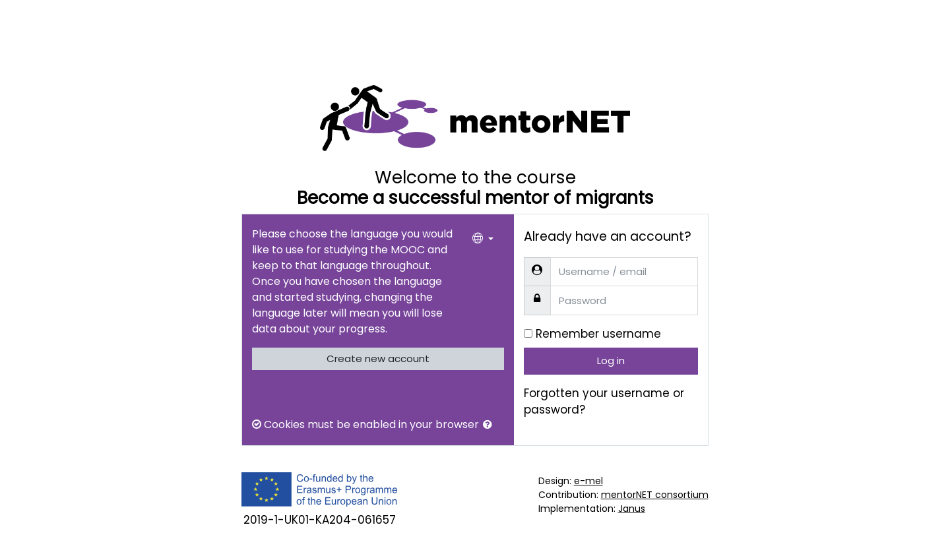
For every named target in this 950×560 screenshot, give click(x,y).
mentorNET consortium (655, 495)
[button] (490, 425)
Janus (632, 509)
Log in (611, 360)
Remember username (598, 334)
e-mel (588, 481)
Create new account (378, 358)
